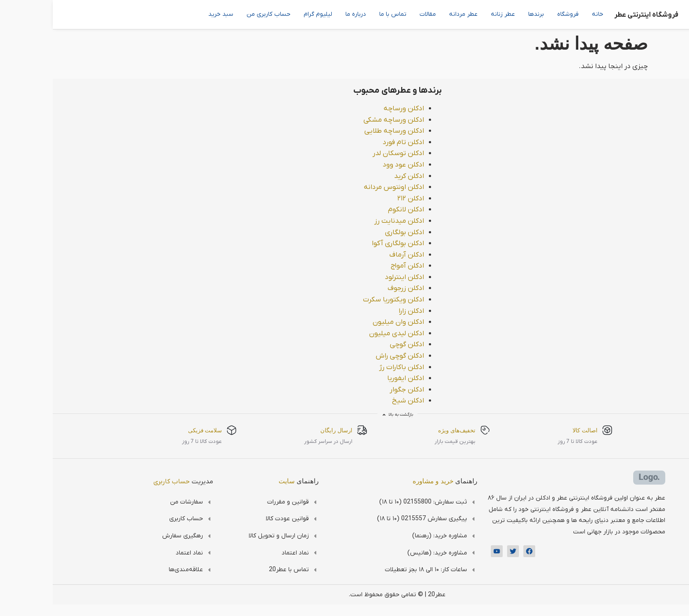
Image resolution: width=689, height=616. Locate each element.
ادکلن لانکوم (353, 210)
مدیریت (131, 482)
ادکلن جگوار (354, 390)
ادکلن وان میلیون (346, 322)
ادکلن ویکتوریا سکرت (341, 300)
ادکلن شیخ (355, 401)
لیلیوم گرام (265, 14)
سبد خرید (168, 14)
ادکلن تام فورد (351, 142)
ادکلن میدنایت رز (346, 221)
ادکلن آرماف (354, 255)
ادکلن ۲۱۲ (358, 199)
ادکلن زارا (359, 311)
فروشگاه (515, 14)
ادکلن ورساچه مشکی (341, 120)
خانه (545, 14)
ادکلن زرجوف (353, 288)
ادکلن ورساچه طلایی (341, 131)
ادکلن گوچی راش (347, 356)
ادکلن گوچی (354, 344)
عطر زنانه (450, 14)
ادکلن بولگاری (352, 232)
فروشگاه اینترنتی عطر (594, 15)
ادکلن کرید (356, 176)
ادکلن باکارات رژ (349, 367)
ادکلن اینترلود (352, 277)
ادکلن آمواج (355, 266)
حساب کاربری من (216, 14)
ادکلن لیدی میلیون (344, 333)
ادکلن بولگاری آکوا (345, 243)
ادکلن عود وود (351, 165)
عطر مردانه (411, 14)
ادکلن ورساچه (351, 109)
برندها (483, 14)
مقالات (375, 14)
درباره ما (303, 14)
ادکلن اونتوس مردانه (341, 187)
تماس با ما (340, 14)
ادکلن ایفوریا (353, 378)
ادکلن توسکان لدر (346, 153)
